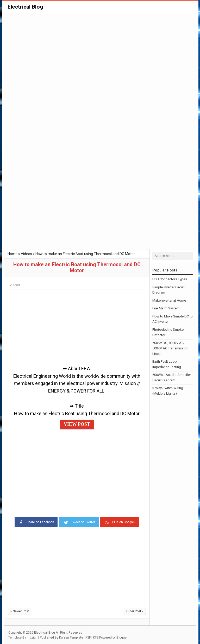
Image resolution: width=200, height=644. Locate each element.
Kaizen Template (71, 638)
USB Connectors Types (170, 279)
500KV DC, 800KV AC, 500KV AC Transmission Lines (170, 348)
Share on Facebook (36, 522)
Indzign (32, 638)
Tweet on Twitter (79, 522)
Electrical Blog (25, 7)
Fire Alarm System (166, 308)
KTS (96, 638)
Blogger (122, 638)
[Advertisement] (100, 52)
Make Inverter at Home (169, 300)
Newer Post (20, 611)
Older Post (135, 611)
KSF (88, 638)
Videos (15, 285)
